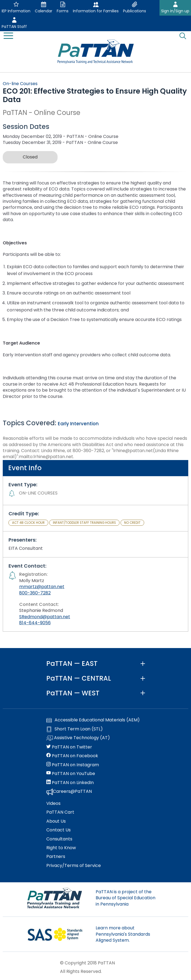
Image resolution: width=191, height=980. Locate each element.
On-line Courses (20, 84)
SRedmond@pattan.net (45, 617)
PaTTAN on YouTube (71, 774)
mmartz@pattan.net (42, 587)
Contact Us (59, 830)
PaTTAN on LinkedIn (70, 783)
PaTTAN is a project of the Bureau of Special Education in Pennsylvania (126, 898)
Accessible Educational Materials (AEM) (93, 720)
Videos (53, 803)
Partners (56, 857)
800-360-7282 (35, 593)
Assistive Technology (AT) (78, 738)
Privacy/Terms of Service (74, 866)
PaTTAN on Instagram (73, 765)
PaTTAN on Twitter (69, 747)
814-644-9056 (35, 623)
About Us (56, 821)
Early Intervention (78, 424)
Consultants (59, 839)
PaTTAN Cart (60, 812)
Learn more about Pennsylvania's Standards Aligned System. (123, 934)
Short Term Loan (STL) (75, 729)
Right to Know (61, 848)
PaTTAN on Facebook (72, 756)
